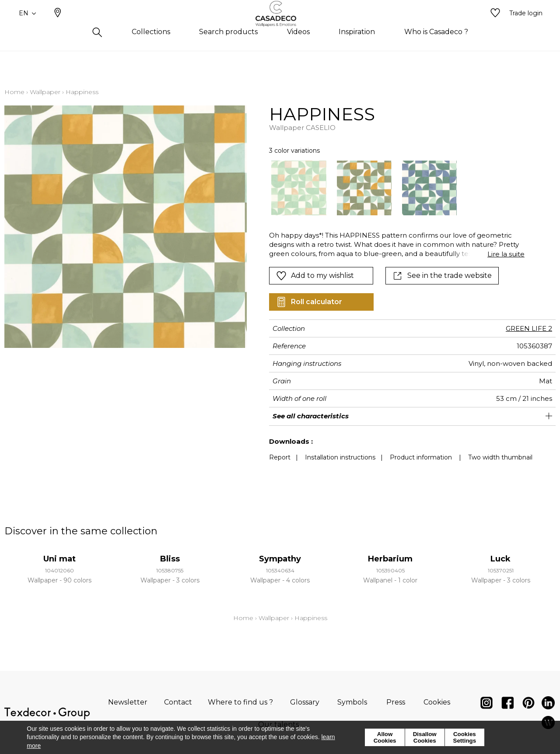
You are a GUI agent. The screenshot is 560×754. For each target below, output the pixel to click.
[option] (299, 188)
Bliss (170, 559)
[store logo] (280, 28)
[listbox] (391, 188)
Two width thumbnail (500, 457)
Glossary (305, 702)
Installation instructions (340, 457)
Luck (500, 559)
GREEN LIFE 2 (529, 328)
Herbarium (390, 559)
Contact (178, 702)
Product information (421, 457)
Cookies (437, 702)
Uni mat (59, 559)
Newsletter (128, 702)
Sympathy (280, 559)
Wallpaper (45, 92)
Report (280, 457)
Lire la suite (506, 254)
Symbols (352, 702)
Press (396, 702)
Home (14, 92)
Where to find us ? (240, 702)
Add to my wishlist (315, 276)
